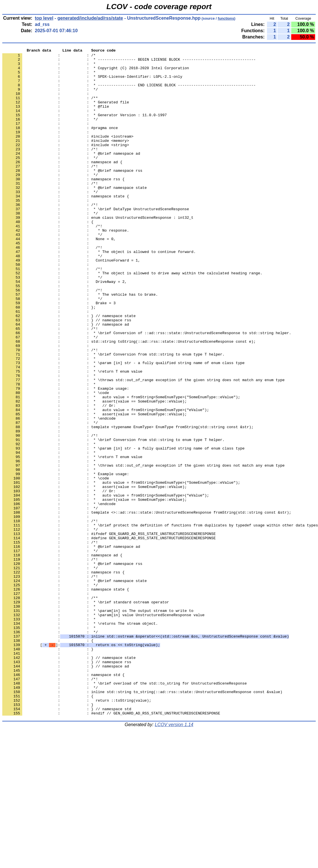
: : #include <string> (66, 164)
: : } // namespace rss (67, 375)
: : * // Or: (59, 477)
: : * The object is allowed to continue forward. (99, 293)
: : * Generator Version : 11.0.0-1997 (84, 128)
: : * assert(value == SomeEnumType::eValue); (94, 472)
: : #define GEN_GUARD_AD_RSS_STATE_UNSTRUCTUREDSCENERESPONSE (109, 636)
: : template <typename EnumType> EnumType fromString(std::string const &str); (128, 503)
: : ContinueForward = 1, (71, 303)
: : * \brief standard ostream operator (86, 713)
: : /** (50, 108)
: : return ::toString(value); (77, 831)
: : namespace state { (66, 226)
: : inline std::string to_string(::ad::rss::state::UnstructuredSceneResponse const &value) (142, 821)
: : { (48, 257)
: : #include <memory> (66, 159)
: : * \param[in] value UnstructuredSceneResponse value (103, 728)
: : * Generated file (66, 113)
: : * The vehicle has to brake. (80, 344)
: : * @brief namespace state (75, 216)
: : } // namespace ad (66, 380)
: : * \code (56, 462)
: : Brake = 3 (59, 354)
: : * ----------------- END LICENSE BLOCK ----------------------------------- (129, 93)
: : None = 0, (59, 277)
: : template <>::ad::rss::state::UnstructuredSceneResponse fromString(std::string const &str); (147, 605)
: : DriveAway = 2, (65, 328)
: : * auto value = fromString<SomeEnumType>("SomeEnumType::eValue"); (121, 467)
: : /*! (50, 169)
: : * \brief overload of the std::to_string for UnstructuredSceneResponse (125, 810)
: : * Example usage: (66, 457)
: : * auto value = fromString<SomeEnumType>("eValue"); (106, 482)
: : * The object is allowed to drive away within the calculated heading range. (132, 318)
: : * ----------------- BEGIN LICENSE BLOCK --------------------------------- (129, 62)
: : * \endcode (59, 493)
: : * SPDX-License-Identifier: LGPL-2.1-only (92, 82)
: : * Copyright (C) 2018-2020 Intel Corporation (96, 72)
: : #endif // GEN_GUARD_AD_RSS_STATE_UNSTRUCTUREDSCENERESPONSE (111, 846)
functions (226, 18)
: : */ (50, 98)
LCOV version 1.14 (174, 858)
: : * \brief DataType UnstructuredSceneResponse (96, 241)
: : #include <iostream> (68, 154)
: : (47, 103)
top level (44, 18)
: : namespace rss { (63, 205)
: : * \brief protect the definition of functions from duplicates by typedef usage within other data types (160, 621)
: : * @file (56, 118)
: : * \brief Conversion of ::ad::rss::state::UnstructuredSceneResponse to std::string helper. (147, 390)
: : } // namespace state (69, 369)
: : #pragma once (60, 144)
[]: (81, 764)
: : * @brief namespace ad (71, 175)
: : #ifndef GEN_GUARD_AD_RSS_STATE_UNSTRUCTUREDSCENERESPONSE (109, 631)
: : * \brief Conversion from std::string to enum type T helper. (113, 416)
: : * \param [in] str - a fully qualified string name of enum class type (123, 426)
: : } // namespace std (67, 841)
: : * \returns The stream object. (80, 739)
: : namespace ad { (62, 185)
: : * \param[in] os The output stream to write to (98, 723)
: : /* (49, 57)
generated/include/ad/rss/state (90, 18)
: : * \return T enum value (72, 436)
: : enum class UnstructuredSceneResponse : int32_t (98, 252)
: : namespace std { (63, 800)
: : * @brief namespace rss (72, 195)
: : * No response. (66, 267)
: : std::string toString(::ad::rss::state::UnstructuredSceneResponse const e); (129, 400)
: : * (49, 67)
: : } (48, 769)
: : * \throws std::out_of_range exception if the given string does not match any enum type (143, 446)
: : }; (49, 359)
